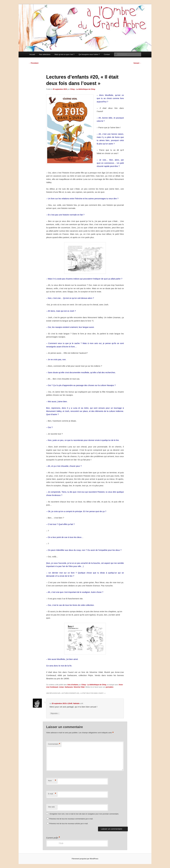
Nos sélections (45, 54)
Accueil (32, 54)
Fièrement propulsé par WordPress (85, 859)
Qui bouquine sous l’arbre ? (89, 54)
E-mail (52, 794)
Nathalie (76, 703)
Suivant (137, 63)
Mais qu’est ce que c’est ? (65, 54)
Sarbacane (69, 687)
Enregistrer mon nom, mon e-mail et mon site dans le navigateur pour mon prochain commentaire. (84, 814)
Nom (52, 781)
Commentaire (54, 744)
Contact (107, 54)
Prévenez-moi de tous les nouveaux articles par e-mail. (69, 824)
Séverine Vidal (79, 687)
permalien (110, 687)
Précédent (34, 63)
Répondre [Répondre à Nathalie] (55, 714)
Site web (51, 807)
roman (61, 687)
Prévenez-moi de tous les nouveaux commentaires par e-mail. (71, 819)
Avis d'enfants (73, 685)
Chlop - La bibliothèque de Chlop (83, 89)
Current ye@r (53, 838)
